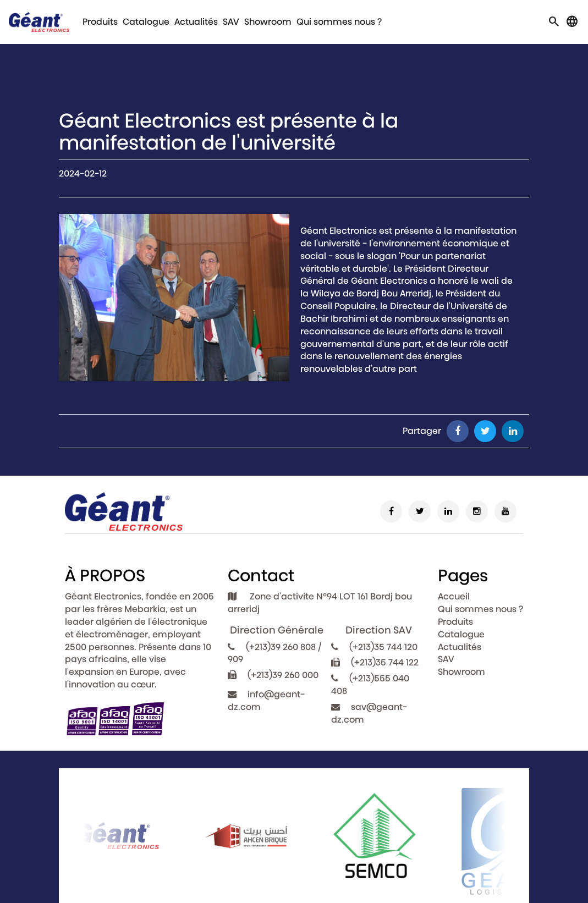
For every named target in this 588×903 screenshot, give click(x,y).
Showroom (268, 22)
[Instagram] (477, 511)
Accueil (454, 596)
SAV (231, 22)
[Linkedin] (448, 511)
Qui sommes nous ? (339, 22)
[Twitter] (420, 511)
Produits (100, 22)
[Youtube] (505, 511)
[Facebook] (391, 511)
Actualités (196, 22)
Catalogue (146, 22)
